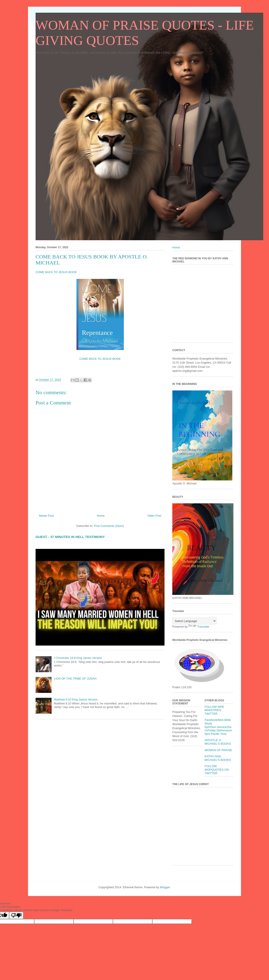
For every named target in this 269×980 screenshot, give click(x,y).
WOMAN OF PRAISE (218, 750)
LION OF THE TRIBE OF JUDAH (75, 679)
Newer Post (46, 516)
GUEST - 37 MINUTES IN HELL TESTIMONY (70, 537)
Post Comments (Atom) (109, 526)
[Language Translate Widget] (194, 621)
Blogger (165, 887)
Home (101, 516)
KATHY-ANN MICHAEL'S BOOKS (218, 758)
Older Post (154, 516)
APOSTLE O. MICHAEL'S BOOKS (218, 742)
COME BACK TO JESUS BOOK (56, 272)
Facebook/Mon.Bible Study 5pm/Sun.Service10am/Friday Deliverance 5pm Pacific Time (218, 727)
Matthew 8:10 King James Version (76, 699)
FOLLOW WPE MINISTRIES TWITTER (214, 710)
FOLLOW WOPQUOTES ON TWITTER (217, 770)
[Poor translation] (16, 915)
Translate (199, 627)
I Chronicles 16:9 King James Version (78, 658)
